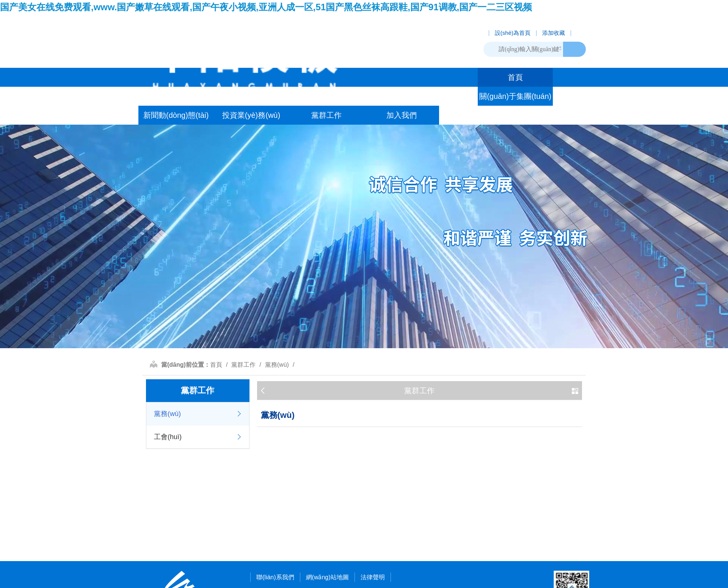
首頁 (515, 77)
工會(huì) (168, 437)
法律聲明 (373, 577)
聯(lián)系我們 (275, 577)
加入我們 (402, 115)
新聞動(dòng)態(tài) (176, 115)
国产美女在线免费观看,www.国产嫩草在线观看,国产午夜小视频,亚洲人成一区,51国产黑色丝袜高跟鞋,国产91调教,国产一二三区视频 (266, 7)
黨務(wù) (277, 365)
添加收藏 (554, 33)
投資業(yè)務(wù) (251, 115)
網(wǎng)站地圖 (327, 577)
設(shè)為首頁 (513, 33)
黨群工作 (326, 115)
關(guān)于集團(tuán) (515, 96)
